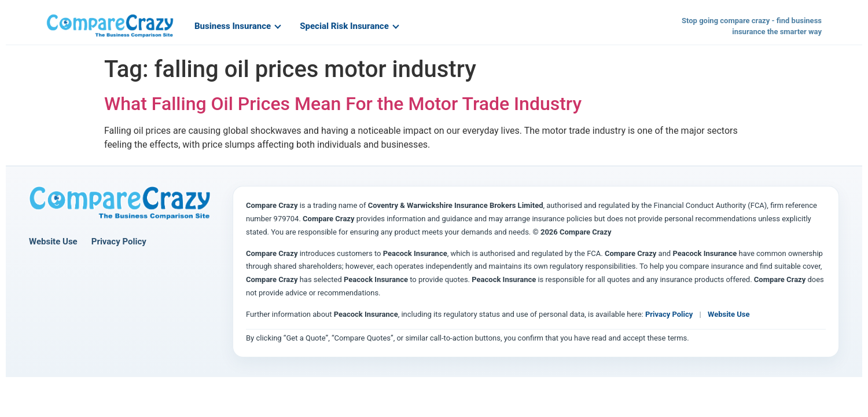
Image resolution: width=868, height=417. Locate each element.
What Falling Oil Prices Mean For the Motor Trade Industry (343, 104)
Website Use (53, 242)
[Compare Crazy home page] (120, 203)
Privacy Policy (119, 242)
